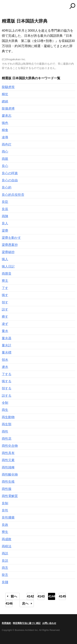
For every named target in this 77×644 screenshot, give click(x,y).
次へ (25, 603)
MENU (4, 6)
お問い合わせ (49, 623)
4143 (41, 596)
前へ (14, 596)
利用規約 (6, 623)
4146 (9, 603)
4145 (62, 596)
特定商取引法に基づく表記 (27, 623)
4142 (30, 596)
